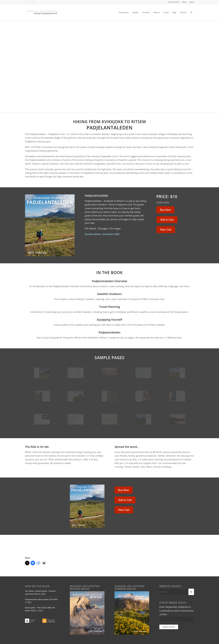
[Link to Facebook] (30, 2)
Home (184, 2)
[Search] (191, 12)
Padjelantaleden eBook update (37, 599)
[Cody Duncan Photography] (43, 12)
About (192, 2)
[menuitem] (184, 2)
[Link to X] (26, 2)
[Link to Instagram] (34, 2)
